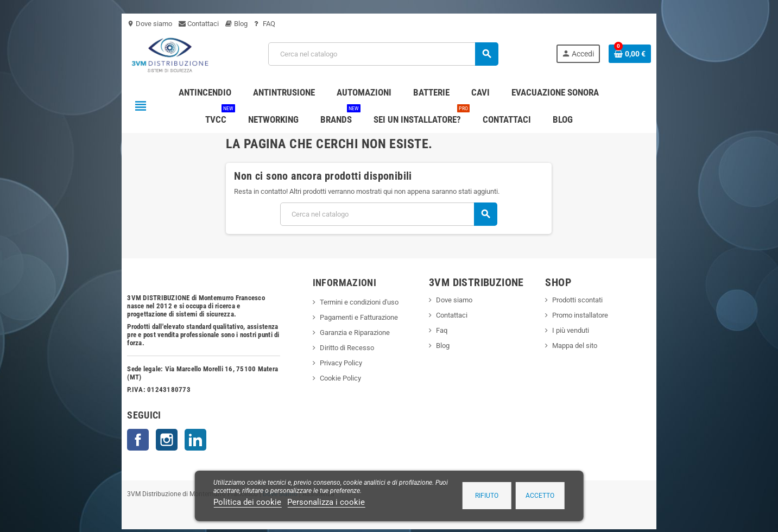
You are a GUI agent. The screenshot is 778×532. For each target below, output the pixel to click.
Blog (178, 24)
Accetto (540, 496)
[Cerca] (382, 54)
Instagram (109, 415)
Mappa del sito (607, 346)
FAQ (207, 24)
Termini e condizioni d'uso (340, 302)
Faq (448, 330)
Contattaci (141, 24)
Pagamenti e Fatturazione (339, 317)
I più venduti (603, 330)
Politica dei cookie (247, 502)
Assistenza (260, 470)
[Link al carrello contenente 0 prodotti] (688, 54)
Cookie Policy (321, 378)
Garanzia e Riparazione (335, 332)
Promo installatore (613, 315)
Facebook (80, 415)
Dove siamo (91, 24)
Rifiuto (487, 496)
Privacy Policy (321, 363)
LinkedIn (137, 415)
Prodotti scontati (610, 300)
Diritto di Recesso (327, 348)
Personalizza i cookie (326, 502)
